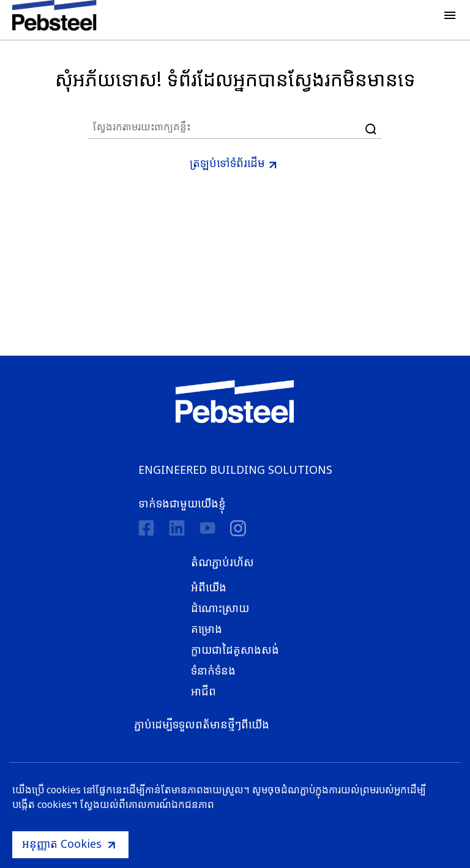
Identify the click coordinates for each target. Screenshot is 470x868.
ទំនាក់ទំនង (213, 670)
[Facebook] (146, 528)
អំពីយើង (209, 587)
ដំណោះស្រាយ (220, 608)
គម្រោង (207, 629)
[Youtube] (207, 528)
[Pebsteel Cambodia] (235, 402)
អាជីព (203, 691)
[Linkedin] (177, 528)
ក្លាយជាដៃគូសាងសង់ (235, 649)
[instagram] (238, 528)
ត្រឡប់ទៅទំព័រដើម (227, 163)
